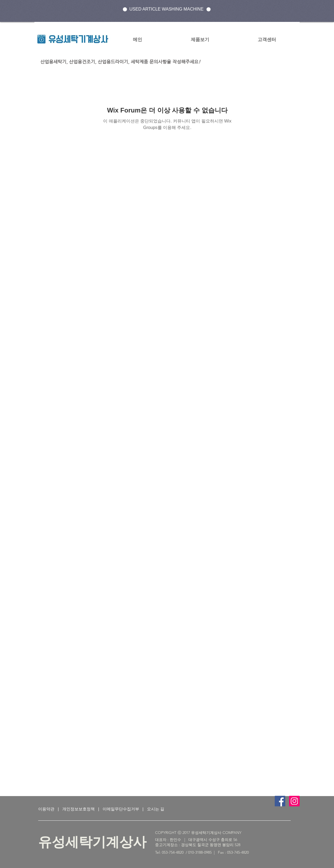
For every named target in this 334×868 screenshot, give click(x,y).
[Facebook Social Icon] (280, 801)
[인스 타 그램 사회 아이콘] (294, 801)
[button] (200, 39)
